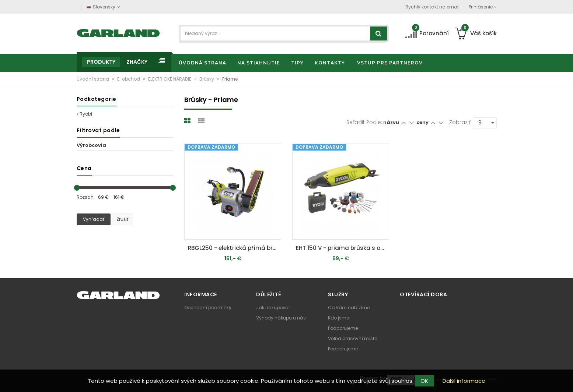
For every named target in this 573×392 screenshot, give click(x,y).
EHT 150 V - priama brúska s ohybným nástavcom (343, 248)
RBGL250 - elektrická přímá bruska (235, 248)
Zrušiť (122, 219)
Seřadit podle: (364, 122)
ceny (423, 122)
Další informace (464, 381)
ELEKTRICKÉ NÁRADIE (170, 79)
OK (424, 381)
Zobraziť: (460, 122)
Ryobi (84, 114)
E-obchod (129, 79)
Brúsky (207, 79)
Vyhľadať (94, 219)
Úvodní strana (93, 79)
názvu (391, 122)
